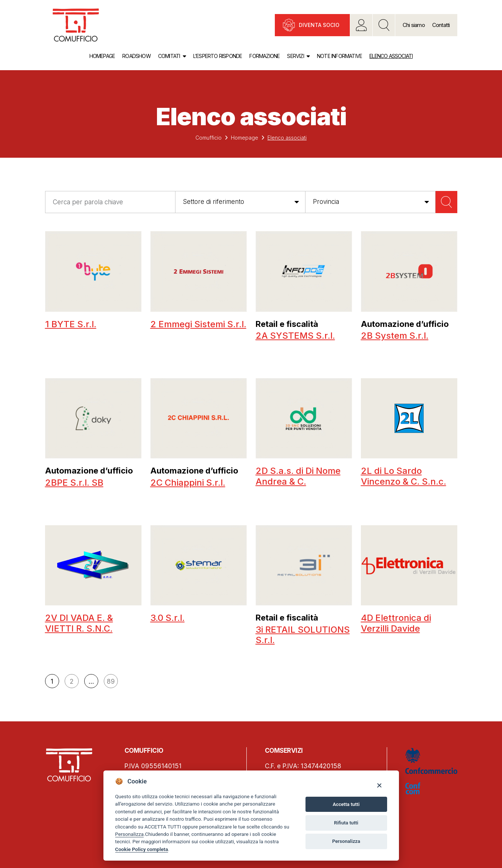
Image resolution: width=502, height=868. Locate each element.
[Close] (379, 785)
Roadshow (136, 56)
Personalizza (129, 834)
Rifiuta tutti (346, 823)
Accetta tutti (346, 804)
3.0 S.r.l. (168, 618)
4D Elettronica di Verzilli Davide (396, 623)
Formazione (264, 56)
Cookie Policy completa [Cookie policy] (142, 849)
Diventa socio (319, 25)
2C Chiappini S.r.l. (188, 483)
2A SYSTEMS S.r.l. (295, 336)
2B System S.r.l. (395, 336)
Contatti (441, 25)
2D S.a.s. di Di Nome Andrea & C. (298, 476)
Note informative (339, 56)
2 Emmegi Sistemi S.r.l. (198, 324)
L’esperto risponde (218, 56)
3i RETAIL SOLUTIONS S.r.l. (303, 635)
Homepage (102, 56)
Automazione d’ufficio (405, 324)
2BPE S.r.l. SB (74, 483)
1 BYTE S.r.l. (71, 324)
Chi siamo (414, 25)
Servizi (295, 56)
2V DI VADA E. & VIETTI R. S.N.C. (79, 623)
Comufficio (209, 138)
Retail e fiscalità (287, 324)
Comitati (169, 56)
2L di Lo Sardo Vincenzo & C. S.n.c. (404, 476)
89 (111, 681)
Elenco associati (391, 56)
